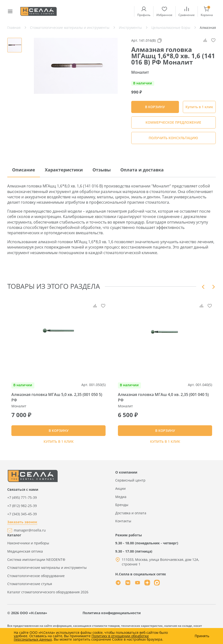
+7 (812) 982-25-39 (22, 508)
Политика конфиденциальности (112, 615)
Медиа (121, 499)
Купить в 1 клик (199, 107)
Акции (120, 491)
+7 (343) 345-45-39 (22, 516)
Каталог (14, 537)
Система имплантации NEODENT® (36, 561)
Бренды (122, 507)
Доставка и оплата (131, 515)
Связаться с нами (23, 492)
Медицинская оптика (25, 553)
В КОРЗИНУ (59, 432)
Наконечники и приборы (28, 545)
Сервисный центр (130, 482)
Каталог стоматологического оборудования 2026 (48, 594)
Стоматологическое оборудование (36, 578)
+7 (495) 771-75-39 (22, 500)
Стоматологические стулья (30, 586)
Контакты (123, 523)
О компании (126, 474)
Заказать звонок (22, 524)
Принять (202, 636)
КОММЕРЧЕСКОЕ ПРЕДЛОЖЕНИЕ (173, 122)
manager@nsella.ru (30, 532)
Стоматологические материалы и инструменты (47, 570)
